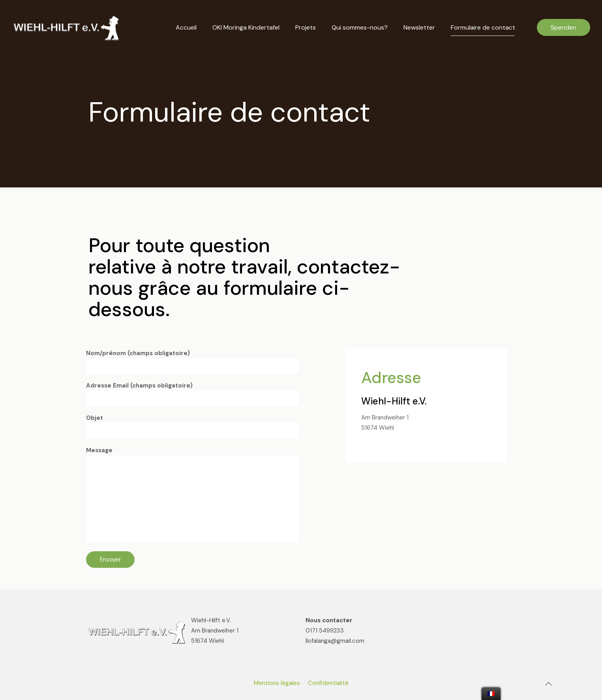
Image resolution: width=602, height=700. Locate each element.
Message (192, 494)
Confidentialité (328, 683)
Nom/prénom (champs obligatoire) (192, 361)
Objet (192, 426)
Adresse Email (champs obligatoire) (192, 394)
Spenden (564, 27)
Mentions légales (277, 683)
